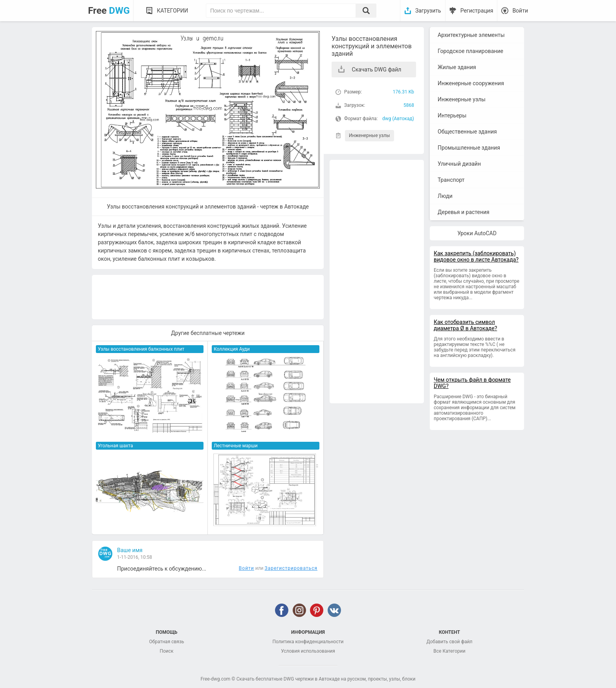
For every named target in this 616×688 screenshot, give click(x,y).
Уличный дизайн (459, 164)
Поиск (166, 651)
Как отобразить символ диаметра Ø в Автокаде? (465, 325)
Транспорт (451, 180)
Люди (445, 196)
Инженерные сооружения (471, 83)
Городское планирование (470, 51)
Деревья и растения (464, 212)
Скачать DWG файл (377, 70)
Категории (172, 11)
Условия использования (308, 651)
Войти (520, 11)
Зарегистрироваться (291, 568)
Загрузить (428, 11)
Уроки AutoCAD (477, 233)
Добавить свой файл (449, 642)
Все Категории (449, 651)
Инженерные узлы (369, 135)
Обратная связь (166, 642)
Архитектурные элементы (471, 35)
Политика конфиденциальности (308, 642)
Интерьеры (452, 115)
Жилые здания (457, 67)
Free (109, 11)
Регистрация (477, 11)
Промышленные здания (469, 148)
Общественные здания (467, 132)
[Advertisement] (377, 282)
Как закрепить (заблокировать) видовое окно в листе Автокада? (476, 256)
